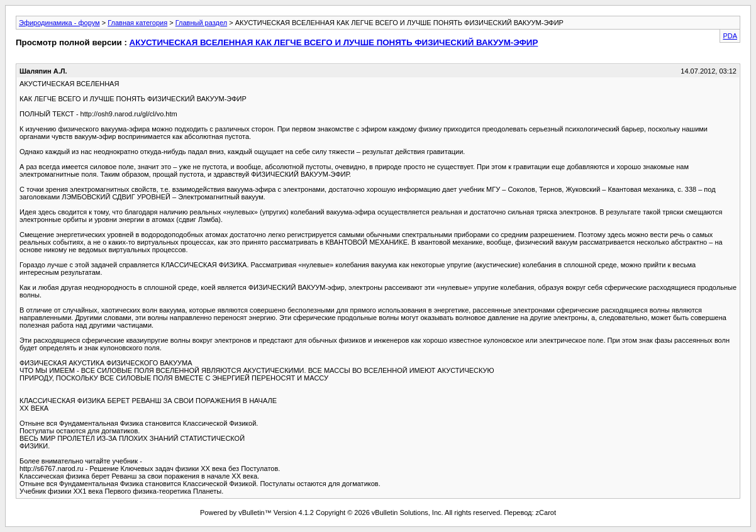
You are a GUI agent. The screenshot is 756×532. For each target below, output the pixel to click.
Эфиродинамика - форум (59, 23)
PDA (730, 36)
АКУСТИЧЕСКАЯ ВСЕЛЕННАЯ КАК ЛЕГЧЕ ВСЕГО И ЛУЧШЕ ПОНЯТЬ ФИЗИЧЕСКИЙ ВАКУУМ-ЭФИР (334, 42)
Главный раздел (201, 23)
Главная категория (137, 23)
